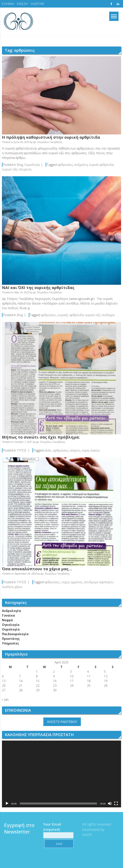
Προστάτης (11, 639)
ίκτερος (75, 450)
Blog (20, 165)
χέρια (18, 587)
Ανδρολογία (11, 611)
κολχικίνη (81, 165)
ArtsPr (84, 835)
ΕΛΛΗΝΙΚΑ (8, 4)
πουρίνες (25, 169)
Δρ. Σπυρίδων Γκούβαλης (48, 142)
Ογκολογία (11, 625)
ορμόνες (76, 582)
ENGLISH (22, 4)
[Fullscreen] (116, 803)
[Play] (7, 803)
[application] (61, 774)
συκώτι (95, 450)
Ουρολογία (32, 165)
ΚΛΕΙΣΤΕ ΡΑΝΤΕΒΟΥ (62, 722)
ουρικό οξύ (10, 169)
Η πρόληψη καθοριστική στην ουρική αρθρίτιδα (51, 137)
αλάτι (48, 450)
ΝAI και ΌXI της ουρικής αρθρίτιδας (38, 288)
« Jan (5, 699)
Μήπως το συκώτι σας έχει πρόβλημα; (41, 437)
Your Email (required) (55, 830)
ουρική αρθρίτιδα (101, 165)
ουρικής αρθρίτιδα (71, 315)
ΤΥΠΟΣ (22, 450)
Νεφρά (7, 620)
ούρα (85, 450)
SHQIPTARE (37, 4)
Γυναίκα (8, 615)
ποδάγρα (108, 315)
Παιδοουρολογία (15, 634)
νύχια (65, 582)
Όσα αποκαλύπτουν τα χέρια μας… (37, 569)
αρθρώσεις (65, 165)
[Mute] (110, 803)
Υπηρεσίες (10, 643)
